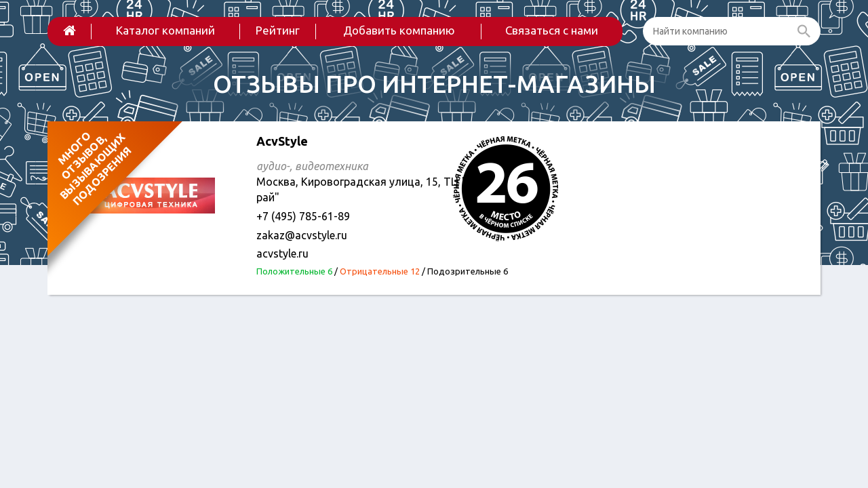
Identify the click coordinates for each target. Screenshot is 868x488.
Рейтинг (278, 30)
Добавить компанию (399, 30)
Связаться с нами (552, 30)
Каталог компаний (165, 30)
